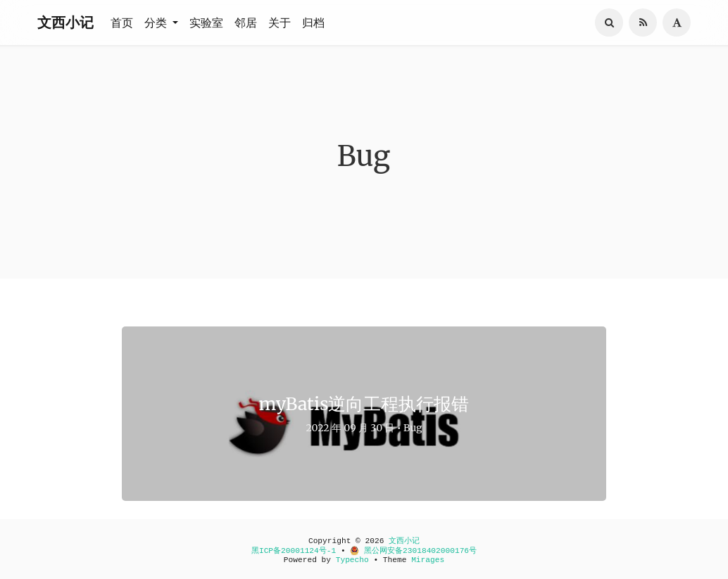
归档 (313, 23)
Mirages (428, 560)
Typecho (352, 560)
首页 (122, 23)
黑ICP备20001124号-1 (294, 551)
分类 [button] (157, 23)
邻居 (246, 23)
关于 (280, 23)
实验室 (206, 23)
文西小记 (65, 22)
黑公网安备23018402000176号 (413, 551)
